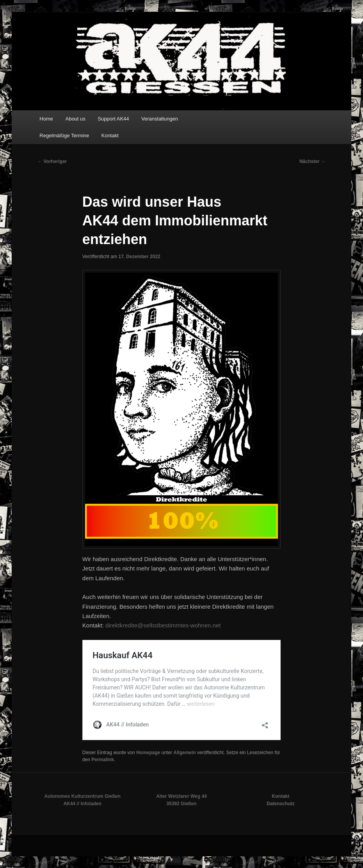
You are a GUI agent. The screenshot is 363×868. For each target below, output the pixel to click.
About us (75, 119)
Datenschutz (280, 804)
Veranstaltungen (160, 119)
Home (46, 119)
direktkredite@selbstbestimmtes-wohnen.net (163, 625)
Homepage (148, 753)
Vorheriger (52, 161)
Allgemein (184, 753)
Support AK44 (113, 119)
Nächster (312, 161)
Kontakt (110, 136)
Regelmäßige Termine (64, 136)
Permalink (102, 760)
